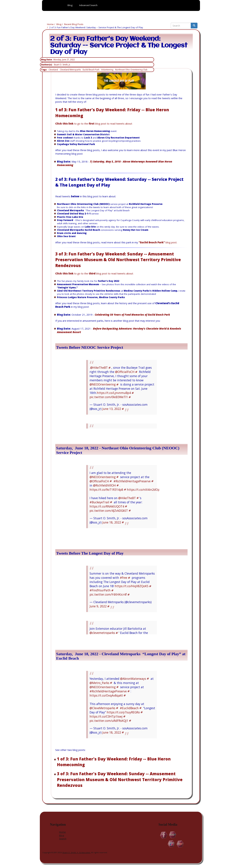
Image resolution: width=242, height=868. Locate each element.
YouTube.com (180, 844)
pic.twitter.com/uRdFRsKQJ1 (109, 721)
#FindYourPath (100, 590)
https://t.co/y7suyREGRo (123, 712)
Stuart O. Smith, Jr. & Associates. (76, 852)
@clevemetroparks (102, 633)
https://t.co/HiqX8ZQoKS (132, 586)
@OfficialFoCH (125, 372)
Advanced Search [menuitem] (88, 5)
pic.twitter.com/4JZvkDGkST (109, 511)
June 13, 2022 (112, 409)
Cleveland (53, 70)
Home (50, 24)
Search (63, 839)
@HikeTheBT (99, 368)
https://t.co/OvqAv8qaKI (106, 695)
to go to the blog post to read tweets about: (94, 124)
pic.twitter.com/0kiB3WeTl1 (109, 397)
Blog (59, 24)
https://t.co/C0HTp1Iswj (106, 716)
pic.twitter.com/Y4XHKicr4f (108, 594)
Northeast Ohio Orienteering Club (131, 70)
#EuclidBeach (129, 708)
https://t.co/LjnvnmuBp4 (114, 393)
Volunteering (107, 70)
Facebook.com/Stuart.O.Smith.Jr (164, 835)
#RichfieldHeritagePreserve (132, 481)
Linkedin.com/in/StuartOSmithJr (173, 835)
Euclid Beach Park (91, 70)
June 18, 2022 (112, 522)
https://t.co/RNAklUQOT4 (107, 506)
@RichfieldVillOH (104, 485)
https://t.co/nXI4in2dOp (143, 490)
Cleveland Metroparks (70, 70)
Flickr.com (171, 844)
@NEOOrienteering (103, 384)
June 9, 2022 (98, 606)
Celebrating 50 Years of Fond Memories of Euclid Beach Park (132, 315)
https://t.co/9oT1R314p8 (106, 490)
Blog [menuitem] (70, 5)
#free (124, 578)
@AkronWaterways (133, 679)
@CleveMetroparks (102, 708)
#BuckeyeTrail (99, 502)
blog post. (158, 242)
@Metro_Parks (99, 683)
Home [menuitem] (53, 11)
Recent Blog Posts (74, 24)
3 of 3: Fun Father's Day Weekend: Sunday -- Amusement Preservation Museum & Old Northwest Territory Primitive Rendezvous (118, 260)
